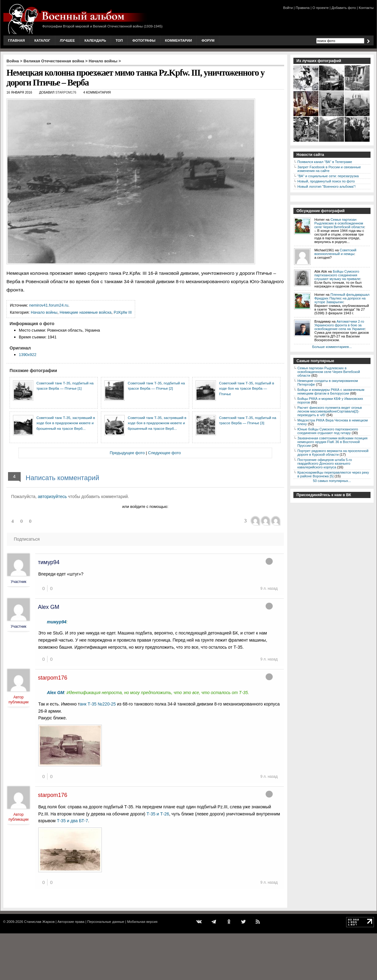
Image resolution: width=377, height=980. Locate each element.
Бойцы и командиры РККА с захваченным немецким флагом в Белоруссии (331, 392)
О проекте (321, 8)
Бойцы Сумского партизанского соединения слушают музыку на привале (337, 275)
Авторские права (71, 922)
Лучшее (67, 40)
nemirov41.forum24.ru (49, 305)
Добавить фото (344, 8)
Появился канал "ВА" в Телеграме (325, 162)
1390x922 (28, 355)
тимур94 (49, 562)
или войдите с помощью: (145, 507)
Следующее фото (165, 453)
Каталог (42, 40)
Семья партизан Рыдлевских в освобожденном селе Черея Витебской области (339, 223)
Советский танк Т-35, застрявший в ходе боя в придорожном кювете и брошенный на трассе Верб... (66, 423)
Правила (302, 8)
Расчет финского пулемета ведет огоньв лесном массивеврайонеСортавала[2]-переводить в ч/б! (330, 411)
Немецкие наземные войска (85, 312)
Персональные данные (106, 922)
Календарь (95, 40)
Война (13, 61)
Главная (16, 40)
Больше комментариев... (332, 347)
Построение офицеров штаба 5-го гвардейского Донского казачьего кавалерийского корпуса (325, 463)
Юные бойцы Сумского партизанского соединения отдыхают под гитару (328, 431)
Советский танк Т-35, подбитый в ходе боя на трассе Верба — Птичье (247, 388)
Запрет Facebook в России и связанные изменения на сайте (329, 169)
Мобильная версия (142, 922)
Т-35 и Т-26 (158, 814)
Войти (288, 8)
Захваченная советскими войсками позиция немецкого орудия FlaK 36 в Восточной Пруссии (332, 442)
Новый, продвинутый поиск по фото (326, 181)
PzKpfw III (123, 312)
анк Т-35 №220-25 (99, 704)
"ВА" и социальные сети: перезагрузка (328, 176)
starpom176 (66, 92)
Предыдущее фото (127, 453)
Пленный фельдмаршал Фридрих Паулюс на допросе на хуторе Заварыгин (342, 298)
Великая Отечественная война (54, 61)
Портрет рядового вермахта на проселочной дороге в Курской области (333, 453)
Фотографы (144, 40)
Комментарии (178, 40)
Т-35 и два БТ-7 (72, 821)
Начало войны (103, 61)
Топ (119, 40)
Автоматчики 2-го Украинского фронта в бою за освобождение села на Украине (340, 325)
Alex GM (49, 607)
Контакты (366, 8)
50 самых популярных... (332, 481)
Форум (208, 40)
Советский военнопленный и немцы (335, 252)
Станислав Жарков (39, 922)
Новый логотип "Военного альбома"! (327, 186)
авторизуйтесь (52, 496)
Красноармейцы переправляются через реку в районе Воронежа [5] (333, 474)
